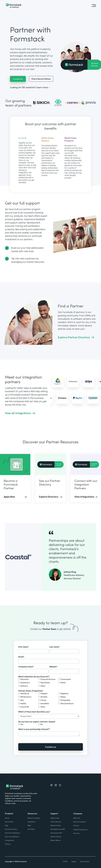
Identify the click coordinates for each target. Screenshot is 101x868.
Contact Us (18, 79)
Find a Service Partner (41, 79)
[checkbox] (49, 683)
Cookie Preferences (80, 829)
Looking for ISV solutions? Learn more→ (30, 87)
